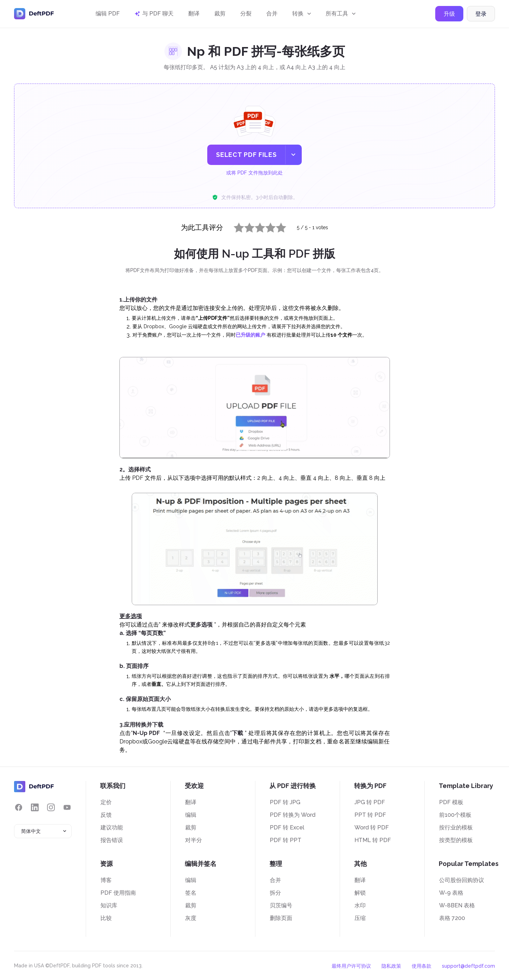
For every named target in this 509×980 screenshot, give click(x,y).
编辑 (191, 815)
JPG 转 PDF (370, 802)
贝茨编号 (281, 905)
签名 (191, 893)
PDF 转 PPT (286, 840)
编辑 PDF (108, 15)
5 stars (277, 226)
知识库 (109, 905)
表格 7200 (452, 918)
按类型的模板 (456, 840)
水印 (360, 905)
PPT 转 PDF (370, 815)
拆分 (275, 893)
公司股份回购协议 (462, 880)
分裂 (246, 15)
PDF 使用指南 (118, 893)
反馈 (106, 815)
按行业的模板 (456, 827)
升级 (449, 15)
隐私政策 (391, 966)
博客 (106, 880)
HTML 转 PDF (373, 840)
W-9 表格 (451, 893)
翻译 (194, 15)
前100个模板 (455, 815)
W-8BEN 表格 (457, 905)
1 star (234, 226)
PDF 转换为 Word (293, 815)
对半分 (194, 840)
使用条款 (422, 966)
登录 (481, 15)
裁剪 (220, 15)
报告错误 (112, 840)
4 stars (266, 226)
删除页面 (281, 918)
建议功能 (112, 827)
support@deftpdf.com (468, 966)
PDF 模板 (451, 802)
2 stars (245, 226)
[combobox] (43, 831)
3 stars (256, 226)
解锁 (360, 893)
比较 (106, 918)
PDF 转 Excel (287, 827)
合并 (272, 15)
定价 (106, 802)
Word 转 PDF (372, 827)
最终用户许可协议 (351, 966)
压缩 (360, 918)
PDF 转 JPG (285, 802)
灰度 (191, 918)
